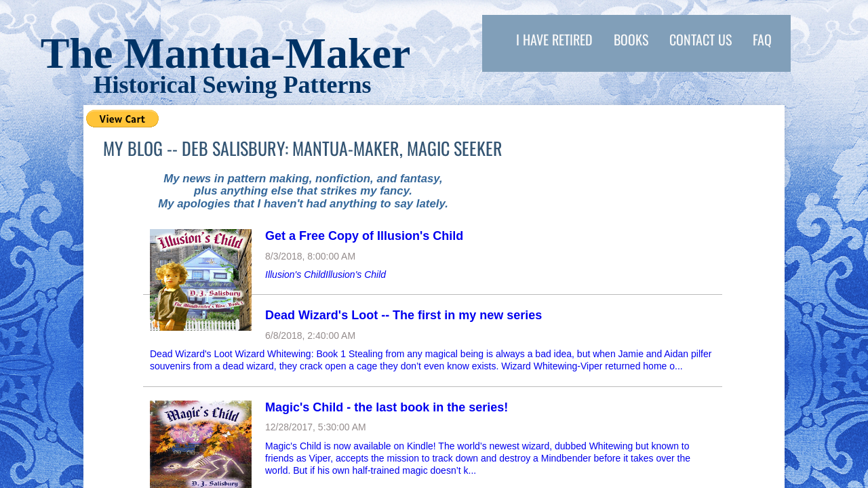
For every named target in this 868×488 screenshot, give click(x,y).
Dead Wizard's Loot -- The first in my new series (403, 315)
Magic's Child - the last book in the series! (387, 407)
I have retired (554, 39)
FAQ (762, 39)
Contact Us (701, 39)
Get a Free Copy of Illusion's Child (364, 236)
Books (631, 39)
